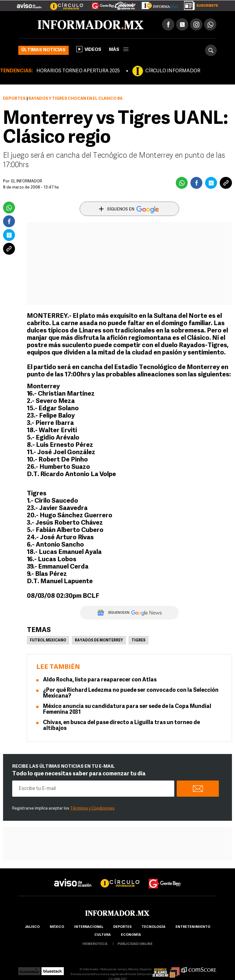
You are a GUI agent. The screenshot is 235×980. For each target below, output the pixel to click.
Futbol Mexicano (48, 641)
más (119, 50)
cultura (103, 935)
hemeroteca (95, 944)
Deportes (14, 99)
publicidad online (135, 944)
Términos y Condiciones (92, 808)
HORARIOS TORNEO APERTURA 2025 (78, 71)
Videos (89, 49)
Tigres (139, 641)
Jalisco (32, 927)
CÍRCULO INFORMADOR (173, 71)
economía (131, 935)
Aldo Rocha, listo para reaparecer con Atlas (100, 680)
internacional (89, 927)
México (57, 927)
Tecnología (154, 927)
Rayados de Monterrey (99, 641)
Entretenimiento (193, 927)
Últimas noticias (43, 50)
